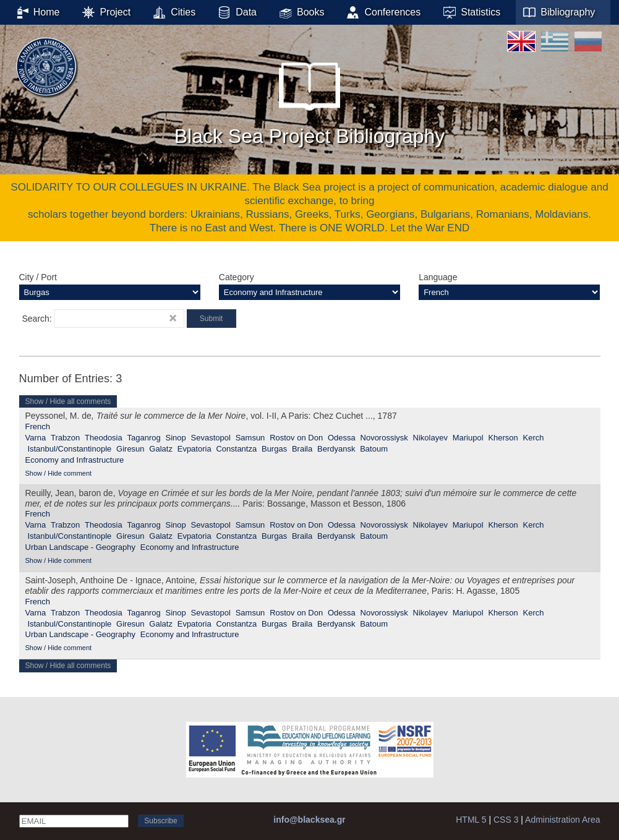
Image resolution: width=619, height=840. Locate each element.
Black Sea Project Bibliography (310, 98)
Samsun (250, 438)
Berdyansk (336, 449)
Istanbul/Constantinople (69, 449)
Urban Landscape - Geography (81, 547)
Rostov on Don (296, 438)
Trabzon (65, 438)
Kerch (534, 438)
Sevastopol (211, 438)
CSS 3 (506, 820)
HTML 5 (471, 820)
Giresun (130, 449)
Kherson (503, 438)
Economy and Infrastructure (75, 460)
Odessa (342, 438)
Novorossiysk (384, 438)
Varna (36, 438)
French (38, 426)
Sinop (176, 438)
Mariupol (468, 438)
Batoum (374, 449)
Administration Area (562, 820)
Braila (302, 449)
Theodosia (104, 438)
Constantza (236, 449)
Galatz (161, 449)
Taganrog (144, 438)
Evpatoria (194, 449)
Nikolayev (430, 438)
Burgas (274, 449)
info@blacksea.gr (309, 820)
